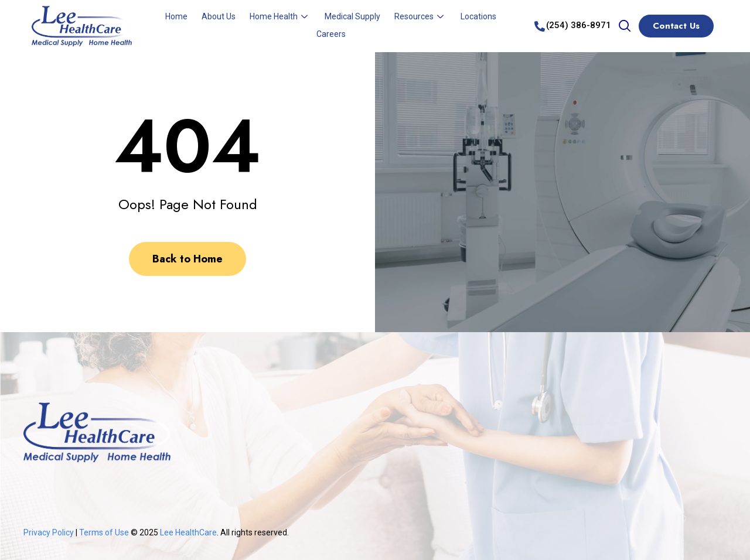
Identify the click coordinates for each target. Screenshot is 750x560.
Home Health (280, 16)
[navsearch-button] (625, 27)
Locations (478, 16)
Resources (420, 16)
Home (176, 16)
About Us (219, 16)
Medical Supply (352, 16)
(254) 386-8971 (579, 25)
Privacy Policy (49, 532)
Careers (331, 34)
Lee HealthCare (188, 532)
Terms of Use (105, 532)
